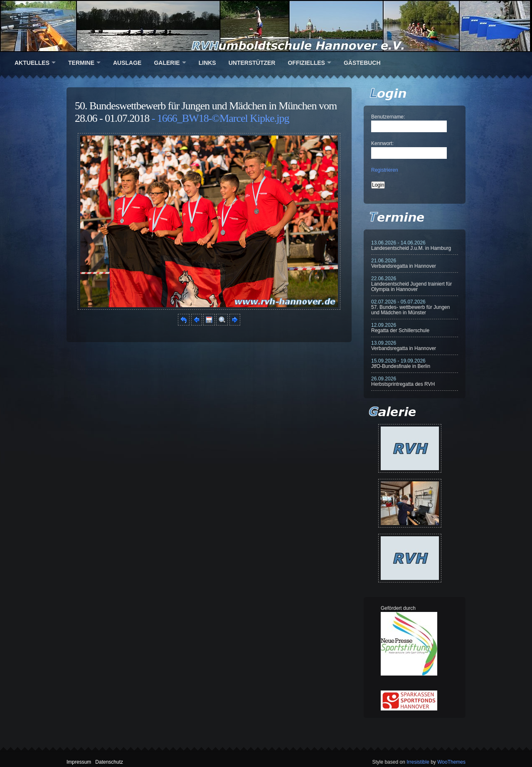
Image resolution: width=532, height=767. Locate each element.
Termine (81, 63)
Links (207, 63)
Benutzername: (388, 117)
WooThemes (451, 762)
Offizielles (306, 63)
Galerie (167, 63)
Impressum (79, 762)
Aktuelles (32, 63)
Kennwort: (382, 143)
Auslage (127, 63)
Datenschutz (109, 762)
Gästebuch (362, 63)
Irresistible (418, 762)
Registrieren (385, 170)
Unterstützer (252, 63)
